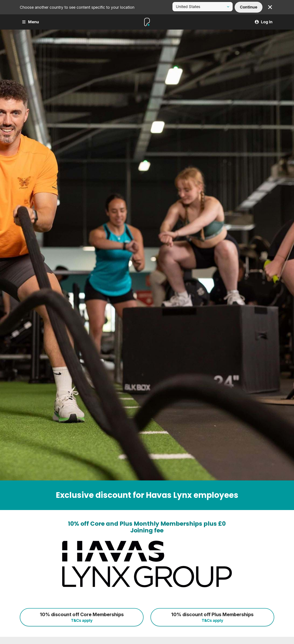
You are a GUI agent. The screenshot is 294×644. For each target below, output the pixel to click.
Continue (249, 7)
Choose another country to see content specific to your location (77, 7)
